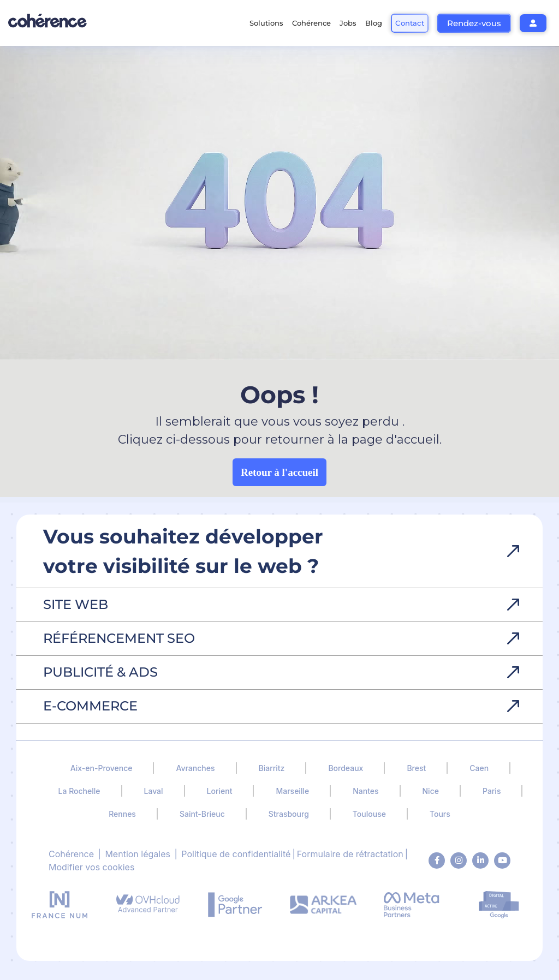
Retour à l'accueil (279, 472)
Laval (154, 791)
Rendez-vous (474, 23)
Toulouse (369, 814)
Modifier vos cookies (91, 867)
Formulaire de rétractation (350, 854)
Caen (479, 768)
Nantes (365, 791)
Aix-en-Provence (102, 768)
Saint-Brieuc (202, 814)
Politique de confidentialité (236, 854)
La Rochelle (79, 791)
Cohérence (71, 854)
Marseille (292, 791)
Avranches (195, 768)
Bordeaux (346, 768)
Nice (431, 791)
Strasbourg (289, 814)
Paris (492, 791)
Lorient (220, 791)
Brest (416, 768)
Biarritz (272, 768)
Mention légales (138, 854)
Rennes (122, 814)
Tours (440, 814)
